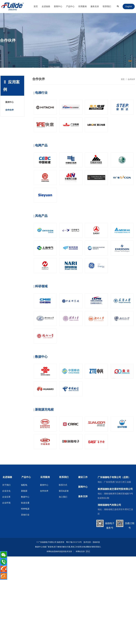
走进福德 (46, 6)
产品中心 (70, 6)
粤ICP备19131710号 (74, 542)
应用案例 (82, 6)
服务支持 (95, 6)
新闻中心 (58, 6)
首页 (36, 6)
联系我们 (107, 6)
